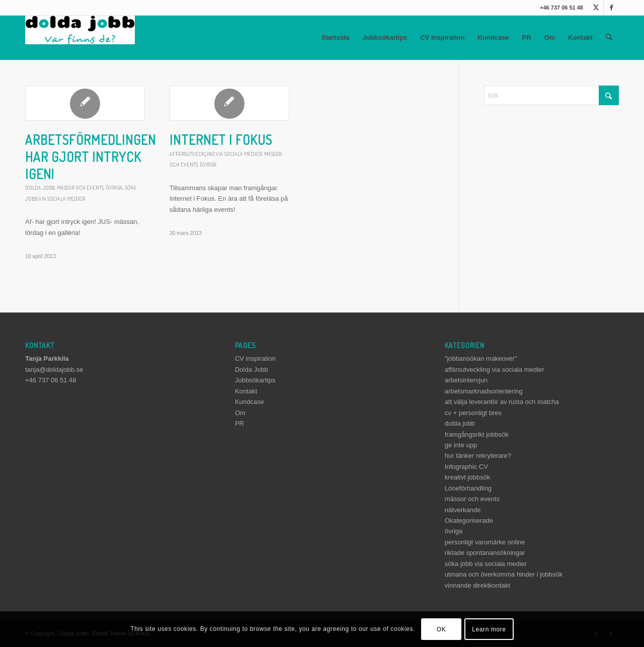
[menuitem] (609, 38)
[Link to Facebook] (611, 8)
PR (527, 37)
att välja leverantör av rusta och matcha (502, 402)
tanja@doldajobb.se (54, 370)
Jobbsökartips (385, 37)
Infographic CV (466, 467)
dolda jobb (40, 187)
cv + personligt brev (473, 413)
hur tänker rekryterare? (478, 456)
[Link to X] (596, 8)
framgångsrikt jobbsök (477, 434)
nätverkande (463, 510)
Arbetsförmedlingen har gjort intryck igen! (91, 157)
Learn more (489, 629)
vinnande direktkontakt (477, 585)
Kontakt (580, 37)
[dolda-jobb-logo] (80, 38)
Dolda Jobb (252, 370)
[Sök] (609, 38)
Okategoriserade (469, 520)
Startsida (336, 37)
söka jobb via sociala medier (486, 564)
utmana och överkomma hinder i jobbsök (504, 574)
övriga (114, 187)
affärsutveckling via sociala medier (216, 154)
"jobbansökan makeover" (481, 358)
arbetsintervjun (466, 380)
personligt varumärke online (485, 542)
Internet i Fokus (221, 140)
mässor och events (80, 187)
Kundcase (493, 37)
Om (550, 37)
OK (441, 629)
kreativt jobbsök (467, 477)
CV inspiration (442, 37)
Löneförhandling (468, 488)
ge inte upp (461, 445)
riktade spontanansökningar (485, 553)
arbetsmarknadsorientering (484, 391)
